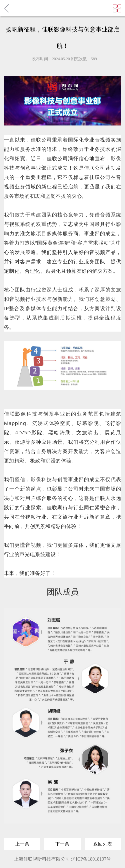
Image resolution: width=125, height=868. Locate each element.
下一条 (62, 842)
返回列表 (103, 842)
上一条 (22, 842)
